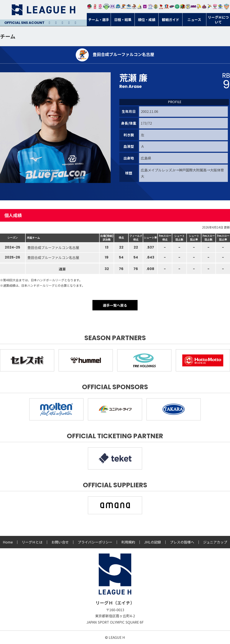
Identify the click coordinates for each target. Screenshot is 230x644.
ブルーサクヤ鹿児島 (220, 7)
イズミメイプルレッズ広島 (204, 7)
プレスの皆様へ (182, 542)
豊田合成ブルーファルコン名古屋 (123, 7)
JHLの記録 (153, 542)
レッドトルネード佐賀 (161, 7)
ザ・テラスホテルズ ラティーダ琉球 (227, 7)
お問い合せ (60, 542)
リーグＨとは (32, 542)
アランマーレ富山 (172, 7)
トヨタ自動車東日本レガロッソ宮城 (90, 7)
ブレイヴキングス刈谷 (134, 7)
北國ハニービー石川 (177, 7)
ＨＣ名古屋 (188, 7)
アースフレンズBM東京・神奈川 (106, 7)
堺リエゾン (145, 7)
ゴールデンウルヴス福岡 (156, 7)
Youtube (62, 23)
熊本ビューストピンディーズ (215, 7)
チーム (8, 36)
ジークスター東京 (100, 7)
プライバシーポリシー (95, 542)
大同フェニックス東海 (129, 7)
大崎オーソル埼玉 (95, 7)
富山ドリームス (113, 7)
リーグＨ (43, 10)
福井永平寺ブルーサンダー (118, 7)
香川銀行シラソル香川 (209, 7)
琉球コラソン (167, 7)
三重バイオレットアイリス (193, 7)
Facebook (69, 23)
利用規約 (128, 542)
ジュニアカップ (215, 542)
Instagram (56, 23)
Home (8, 542)
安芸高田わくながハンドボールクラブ (150, 7)
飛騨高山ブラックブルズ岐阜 (183, 7)
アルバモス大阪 (140, 7)
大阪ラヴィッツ (199, 7)
